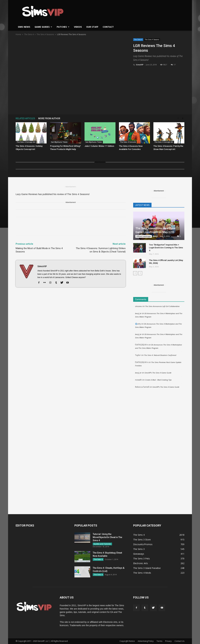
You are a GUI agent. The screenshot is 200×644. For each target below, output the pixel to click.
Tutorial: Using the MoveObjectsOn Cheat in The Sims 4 (107, 537)
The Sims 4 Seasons (45, 34)
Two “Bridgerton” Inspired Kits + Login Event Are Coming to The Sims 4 (166, 248)
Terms (159, 641)
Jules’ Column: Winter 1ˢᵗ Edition (99, 146)
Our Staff (92, 27)
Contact (108, 27)
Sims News (24, 27)
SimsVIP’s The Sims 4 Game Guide (158, 373)
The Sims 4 (29, 34)
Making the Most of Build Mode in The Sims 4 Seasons (39, 250)
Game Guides (43, 27)
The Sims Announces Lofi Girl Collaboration (162, 306)
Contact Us (179, 641)
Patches (63, 27)
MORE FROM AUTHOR (49, 118)
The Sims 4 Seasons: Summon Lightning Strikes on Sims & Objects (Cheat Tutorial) (101, 250)
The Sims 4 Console (128, 142)
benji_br (138, 313)
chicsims (138, 306)
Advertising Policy (146, 641)
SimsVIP (140, 65)
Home (18, 34)
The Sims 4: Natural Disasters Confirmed (160, 355)
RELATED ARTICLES (25, 118)
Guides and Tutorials (102, 544)
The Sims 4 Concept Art (26, 142)
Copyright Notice (127, 641)
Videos (78, 27)
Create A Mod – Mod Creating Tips (158, 380)
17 (173, 65)
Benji (155, 236)
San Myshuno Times (59, 142)
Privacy (168, 641)
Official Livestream (144, 236)
